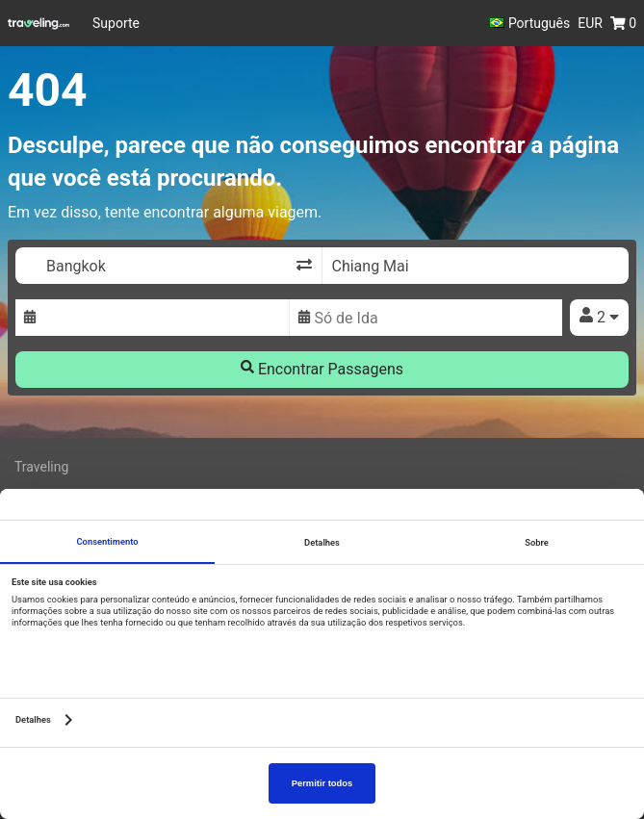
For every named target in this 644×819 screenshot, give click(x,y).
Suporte (116, 23)
